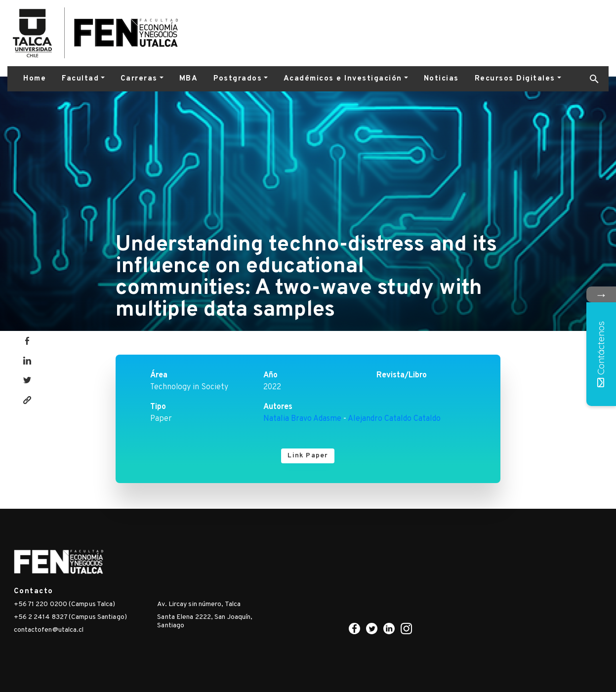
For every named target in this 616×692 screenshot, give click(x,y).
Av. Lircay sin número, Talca (199, 604)
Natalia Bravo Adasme (302, 419)
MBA (189, 79)
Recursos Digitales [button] (515, 79)
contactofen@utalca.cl (49, 630)
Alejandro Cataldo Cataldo (394, 419)
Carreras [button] (139, 79)
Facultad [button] (80, 79)
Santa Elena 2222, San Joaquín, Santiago (205, 621)
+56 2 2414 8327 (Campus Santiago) (70, 617)
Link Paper (308, 456)
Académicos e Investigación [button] (343, 79)
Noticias (441, 79)
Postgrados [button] (238, 79)
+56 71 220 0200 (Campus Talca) (65, 604)
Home (35, 79)
